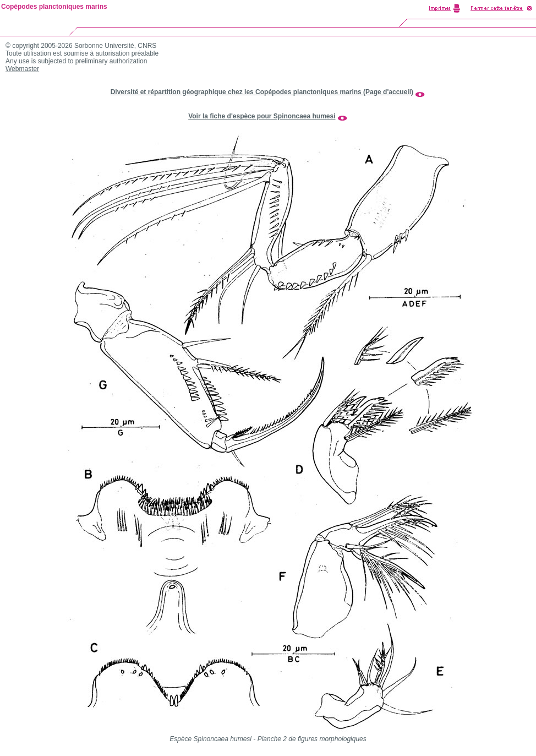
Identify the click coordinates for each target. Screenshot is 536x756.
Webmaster (22, 69)
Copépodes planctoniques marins (54, 7)
